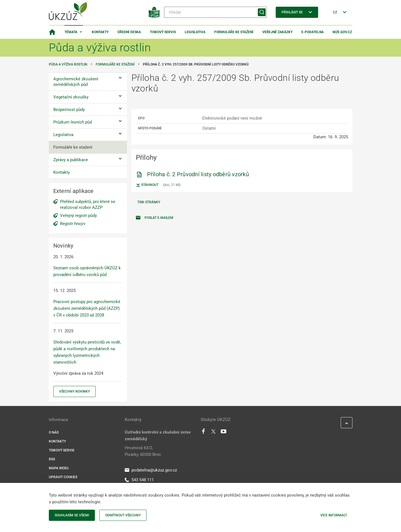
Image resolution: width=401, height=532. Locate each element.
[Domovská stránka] (52, 32)
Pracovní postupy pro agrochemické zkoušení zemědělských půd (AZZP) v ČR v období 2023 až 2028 (87, 308)
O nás (54, 432)
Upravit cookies (63, 477)
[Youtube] (224, 433)
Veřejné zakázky (277, 32)
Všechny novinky (75, 391)
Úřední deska (129, 32)
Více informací (333, 515)
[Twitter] (213, 433)
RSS (52, 459)
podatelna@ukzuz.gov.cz (151, 470)
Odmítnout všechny (123, 515)
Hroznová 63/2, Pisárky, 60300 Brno (143, 451)
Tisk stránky (149, 202)
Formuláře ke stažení (234, 32)
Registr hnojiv (73, 224)
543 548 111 (139, 480)
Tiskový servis (163, 32)
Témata (71, 32)
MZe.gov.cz (342, 32)
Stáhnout (147, 185)
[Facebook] (203, 433)
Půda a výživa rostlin (68, 64)
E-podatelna (313, 32)
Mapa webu (59, 468)
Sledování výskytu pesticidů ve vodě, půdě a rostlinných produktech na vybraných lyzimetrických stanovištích (87, 352)
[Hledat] (215, 12)
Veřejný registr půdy (78, 216)
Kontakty (100, 32)
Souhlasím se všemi (72, 515)
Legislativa (195, 32)
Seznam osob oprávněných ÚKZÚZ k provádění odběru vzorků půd (87, 271)
